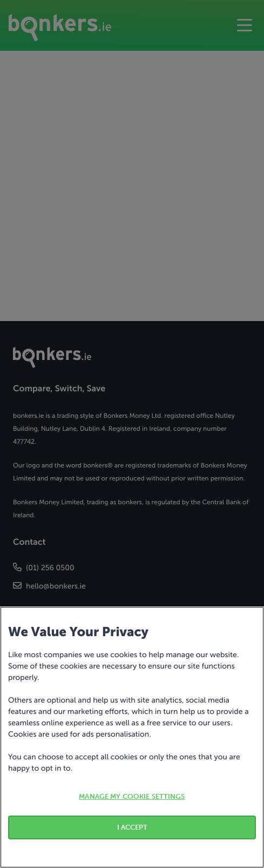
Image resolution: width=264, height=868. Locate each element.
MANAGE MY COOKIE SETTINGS (132, 796)
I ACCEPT (132, 827)
